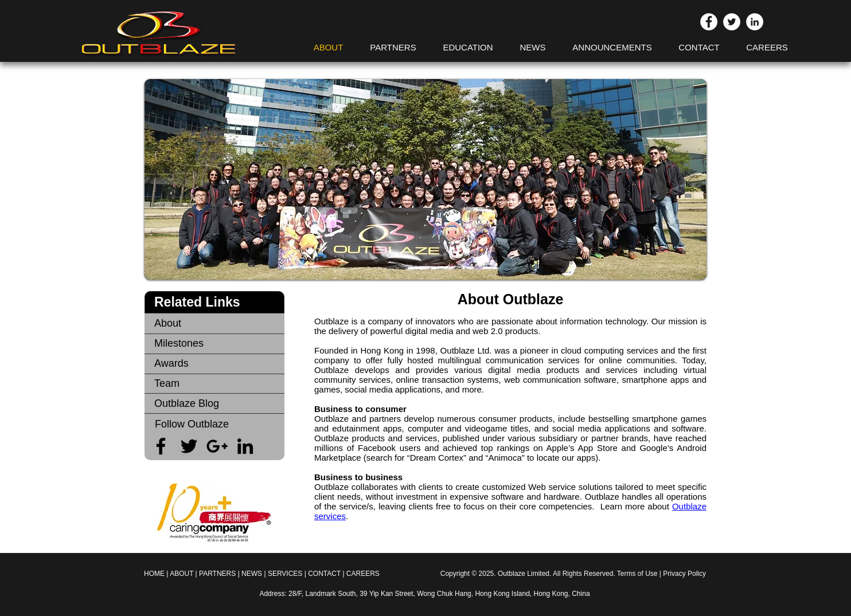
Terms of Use (637, 574)
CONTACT (324, 574)
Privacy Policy (684, 574)
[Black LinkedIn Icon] (245, 446)
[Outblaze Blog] (214, 404)
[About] (214, 323)
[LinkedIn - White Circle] (755, 22)
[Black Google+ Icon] (217, 446)
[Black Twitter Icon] (189, 446)
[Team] (214, 384)
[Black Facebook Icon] (161, 446)
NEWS (252, 574)
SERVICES (286, 574)
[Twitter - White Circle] (732, 22)
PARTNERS (217, 574)
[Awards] (214, 364)
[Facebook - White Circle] (709, 22)
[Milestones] (214, 344)
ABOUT (181, 574)
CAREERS (363, 574)
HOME (154, 574)
